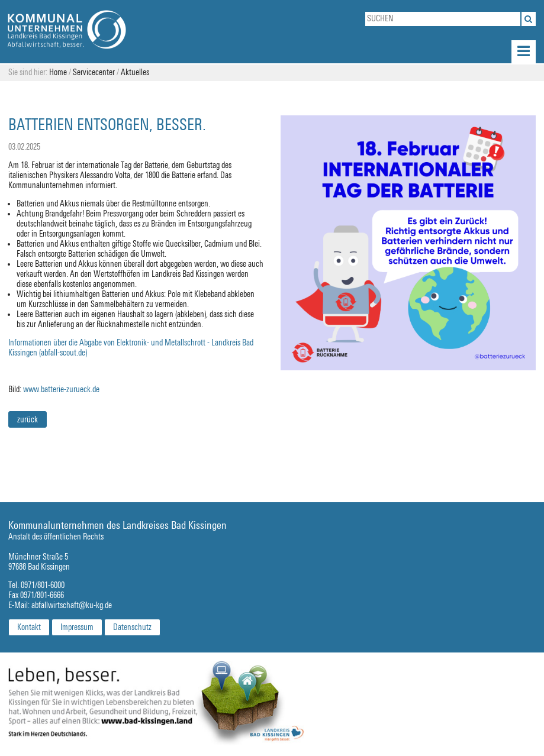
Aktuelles (135, 72)
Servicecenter (94, 72)
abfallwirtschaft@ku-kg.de (72, 605)
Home (58, 72)
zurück (28, 420)
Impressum (77, 627)
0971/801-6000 (43, 585)
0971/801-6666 (42, 595)
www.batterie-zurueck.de (61, 390)
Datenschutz (132, 627)
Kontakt (29, 627)
